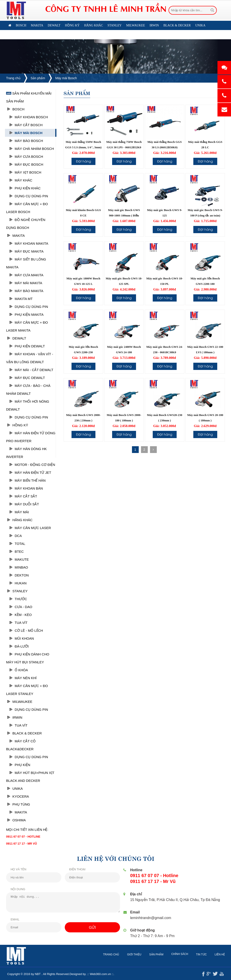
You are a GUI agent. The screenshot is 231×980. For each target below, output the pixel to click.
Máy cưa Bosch (26, 157)
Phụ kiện (20, 765)
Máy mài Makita (26, 283)
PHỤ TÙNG (19, 804)
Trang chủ (13, 78)
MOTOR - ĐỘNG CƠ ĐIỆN (32, 465)
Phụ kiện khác (25, 188)
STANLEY (17, 591)
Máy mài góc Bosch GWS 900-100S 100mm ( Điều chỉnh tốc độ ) (124, 215)
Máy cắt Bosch (26, 125)
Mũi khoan (22, 638)
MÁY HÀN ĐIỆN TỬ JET (30, 473)
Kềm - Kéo (21, 615)
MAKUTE (19, 559)
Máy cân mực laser (30, 528)
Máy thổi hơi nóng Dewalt (28, 405)
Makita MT (21, 299)
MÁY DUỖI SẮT (24, 504)
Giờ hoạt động (143, 930)
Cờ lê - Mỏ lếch (26, 630)
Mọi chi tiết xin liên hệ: (27, 830)
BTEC (17, 552)
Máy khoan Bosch (29, 117)
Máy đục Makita (27, 251)
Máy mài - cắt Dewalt (31, 370)
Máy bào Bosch (26, 141)
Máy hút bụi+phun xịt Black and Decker (30, 777)
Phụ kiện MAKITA (27, 315)
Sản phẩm (38, 78)
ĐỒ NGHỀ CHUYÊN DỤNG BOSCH (26, 224)
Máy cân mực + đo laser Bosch (27, 208)
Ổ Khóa (19, 670)
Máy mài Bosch (66, 78)
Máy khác (21, 180)
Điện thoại (73, 869)
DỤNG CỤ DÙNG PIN (29, 196)
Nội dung (14, 889)
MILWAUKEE (20, 702)
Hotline (137, 870)
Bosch (16, 109)
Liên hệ (89, 35)
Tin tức (205, 954)
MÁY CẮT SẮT (23, 496)
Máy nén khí (23, 678)
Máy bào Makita (26, 291)
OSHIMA (16, 820)
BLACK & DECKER (24, 733)
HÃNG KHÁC (20, 520)
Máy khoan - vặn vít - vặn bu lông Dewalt (30, 358)
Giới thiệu (138, 954)
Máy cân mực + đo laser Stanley (27, 690)
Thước (18, 599)
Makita (16, 236)
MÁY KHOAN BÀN (26, 488)
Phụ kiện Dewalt (27, 346)
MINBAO (19, 567)
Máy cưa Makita (26, 275)
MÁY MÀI (19, 512)
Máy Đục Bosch (26, 164)
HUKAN (18, 583)
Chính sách (184, 954)
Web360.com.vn (96, 974)
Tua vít (18, 623)
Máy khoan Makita (29, 243)
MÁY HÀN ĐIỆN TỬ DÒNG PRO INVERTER (31, 437)
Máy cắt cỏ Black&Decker (21, 745)
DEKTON (19, 575)
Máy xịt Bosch (25, 172)
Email (11, 919)
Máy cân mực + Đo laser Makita (27, 326)
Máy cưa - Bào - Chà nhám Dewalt (28, 390)
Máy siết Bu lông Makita (26, 263)
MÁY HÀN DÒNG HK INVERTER (26, 453)
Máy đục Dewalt (27, 378)
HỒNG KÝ (18, 425)
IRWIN (15, 717)
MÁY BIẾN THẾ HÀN (28, 480)
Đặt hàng (83, 161)
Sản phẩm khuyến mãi (29, 93)
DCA (16, 536)
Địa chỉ (137, 894)
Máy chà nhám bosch (32, 149)
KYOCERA (18, 796)
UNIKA (15, 788)
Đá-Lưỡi (19, 646)
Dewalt (17, 338)
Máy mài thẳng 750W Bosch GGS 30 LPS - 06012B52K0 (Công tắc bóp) (124, 147)
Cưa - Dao (21, 607)
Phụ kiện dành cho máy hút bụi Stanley (28, 658)
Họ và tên (14, 869)
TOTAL (17, 544)
